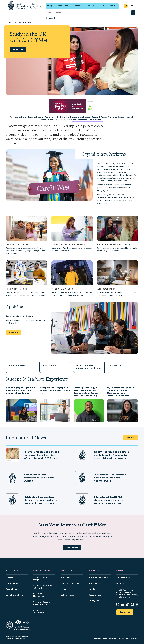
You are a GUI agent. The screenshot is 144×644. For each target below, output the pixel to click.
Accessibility (97, 638)
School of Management (39, 595)
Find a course (72, 548)
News (63, 589)
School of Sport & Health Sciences (42, 603)
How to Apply (12, 583)
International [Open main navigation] (63, 6)
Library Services (96, 601)
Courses (9, 577)
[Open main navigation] (132, 6)
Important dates (17, 365)
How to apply (49, 365)
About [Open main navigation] (112, 6)
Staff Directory (123, 577)
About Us (65, 577)
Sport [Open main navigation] (102, 6)
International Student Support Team (115, 197)
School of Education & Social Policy (43, 587)
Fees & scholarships (16, 289)
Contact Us (125, 612)
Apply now (18, 49)
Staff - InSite (94, 583)
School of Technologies (39, 611)
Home (8, 22)
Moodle (92, 589)
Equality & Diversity (70, 583)
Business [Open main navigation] (91, 6)
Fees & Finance (13, 589)
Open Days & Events (15, 595)
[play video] (49, 175)
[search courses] (133, 13)
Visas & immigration (62, 289)
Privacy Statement (110, 638)
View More (131, 438)
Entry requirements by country (114, 244)
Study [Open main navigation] (50, 6)
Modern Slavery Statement (128, 638)
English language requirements (68, 244)
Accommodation (106, 289)
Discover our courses (17, 244)
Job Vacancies (68, 595)
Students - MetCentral (99, 577)
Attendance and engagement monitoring (89, 367)
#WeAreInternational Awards (88, 120)
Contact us (116, 365)
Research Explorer (97, 595)
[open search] (126, 6)
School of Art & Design (40, 579)
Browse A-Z (50, 18)
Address (120, 583)
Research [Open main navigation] (78, 6)
